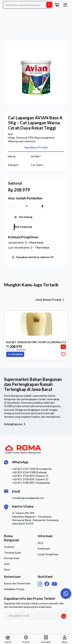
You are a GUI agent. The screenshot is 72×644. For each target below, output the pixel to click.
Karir (7, 564)
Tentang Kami (12, 552)
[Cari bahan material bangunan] (28, 5)
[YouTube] (54, 584)
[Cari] (49, 5)
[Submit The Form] (64, 616)
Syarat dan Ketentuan (17, 583)
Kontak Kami (12, 558)
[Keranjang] (57, 5)
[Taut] (66, 594)
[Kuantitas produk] (27, 206)
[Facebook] (47, 584)
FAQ (40, 543)
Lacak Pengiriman (48, 554)
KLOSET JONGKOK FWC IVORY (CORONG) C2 (36, 342)
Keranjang (26, 217)
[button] (65, 5)
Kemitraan (44, 548)
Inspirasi (9, 547)
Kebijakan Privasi (14, 589)
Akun (7, 569)
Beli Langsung (23, 227)
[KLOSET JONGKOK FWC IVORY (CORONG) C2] (36, 325)
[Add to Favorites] (63, 354)
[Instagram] (40, 584)
